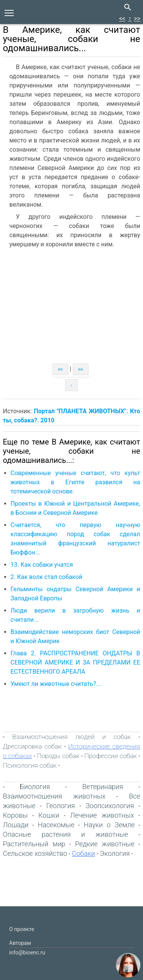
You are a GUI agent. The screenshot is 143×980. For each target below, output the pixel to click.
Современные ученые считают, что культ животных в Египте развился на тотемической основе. (76, 482)
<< (122, 19)
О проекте (22, 929)
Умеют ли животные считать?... (56, 684)
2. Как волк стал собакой (47, 577)
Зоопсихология (110, 806)
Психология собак (30, 765)
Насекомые (56, 825)
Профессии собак (110, 756)
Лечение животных (102, 815)
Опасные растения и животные (66, 834)
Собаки (83, 853)
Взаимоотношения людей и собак (71, 737)
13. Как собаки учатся (42, 565)
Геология (60, 806)
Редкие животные (105, 844)
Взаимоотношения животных (54, 796)
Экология (115, 853)
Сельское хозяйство (35, 853)
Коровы (15, 815)
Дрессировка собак (32, 746)
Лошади (16, 825)
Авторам (20, 943)
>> (137, 19)
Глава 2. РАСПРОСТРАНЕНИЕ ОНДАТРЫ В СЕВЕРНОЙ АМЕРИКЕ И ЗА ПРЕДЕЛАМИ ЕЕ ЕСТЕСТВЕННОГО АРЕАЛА (76, 662)
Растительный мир (34, 844)
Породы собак (58, 756)
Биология (35, 787)
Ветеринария (103, 787)
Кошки (49, 815)
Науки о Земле (109, 825)
